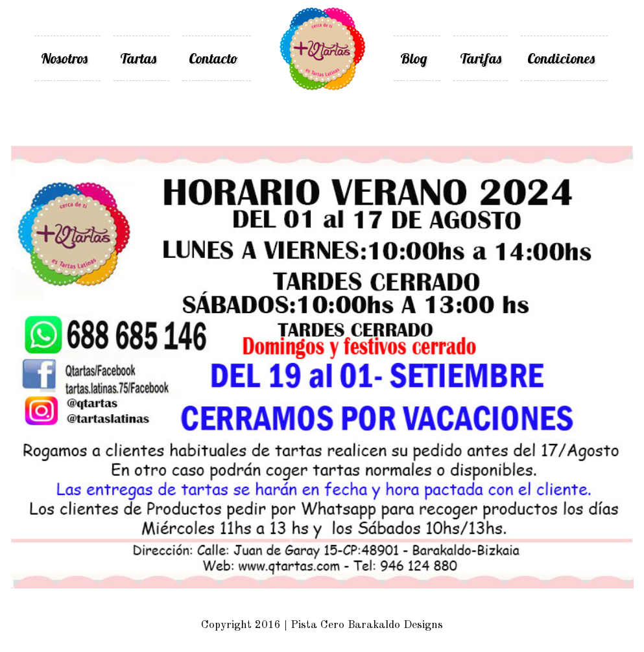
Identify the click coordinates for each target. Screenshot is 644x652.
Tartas (138, 58)
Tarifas (481, 58)
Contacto (213, 58)
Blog (414, 58)
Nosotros (64, 58)
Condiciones (561, 58)
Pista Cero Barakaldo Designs (367, 625)
